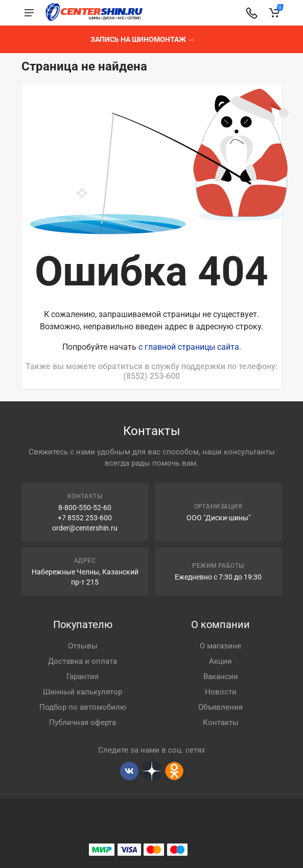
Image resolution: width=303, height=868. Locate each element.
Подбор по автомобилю (83, 707)
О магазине (220, 646)
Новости (221, 692)
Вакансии (221, 677)
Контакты (221, 722)
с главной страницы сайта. (190, 347)
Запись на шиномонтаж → (143, 39)
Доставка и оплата (83, 661)
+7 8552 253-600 (85, 518)
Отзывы (83, 646)
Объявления (220, 707)
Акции (220, 661)
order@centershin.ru (85, 528)
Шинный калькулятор (83, 692)
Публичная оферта (83, 722)
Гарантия (83, 677)
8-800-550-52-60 (85, 508)
